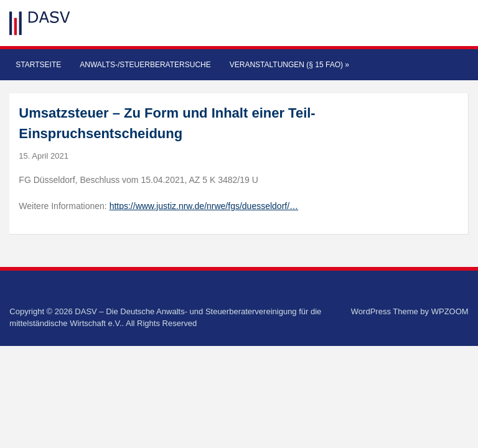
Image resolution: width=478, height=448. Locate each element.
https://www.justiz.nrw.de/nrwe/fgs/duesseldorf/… (204, 206)
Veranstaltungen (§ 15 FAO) (289, 65)
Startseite (38, 65)
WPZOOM (450, 311)
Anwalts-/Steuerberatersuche (145, 65)
